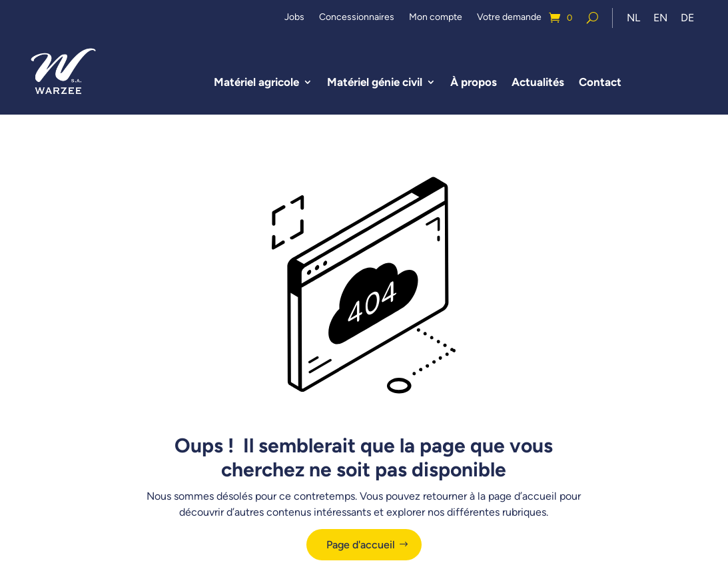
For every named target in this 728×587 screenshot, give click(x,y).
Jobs (294, 18)
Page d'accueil (361, 545)
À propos (474, 82)
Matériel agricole (256, 82)
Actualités (538, 82)
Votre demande (509, 18)
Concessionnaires (357, 18)
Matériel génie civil (375, 82)
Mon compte (436, 18)
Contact (600, 82)
